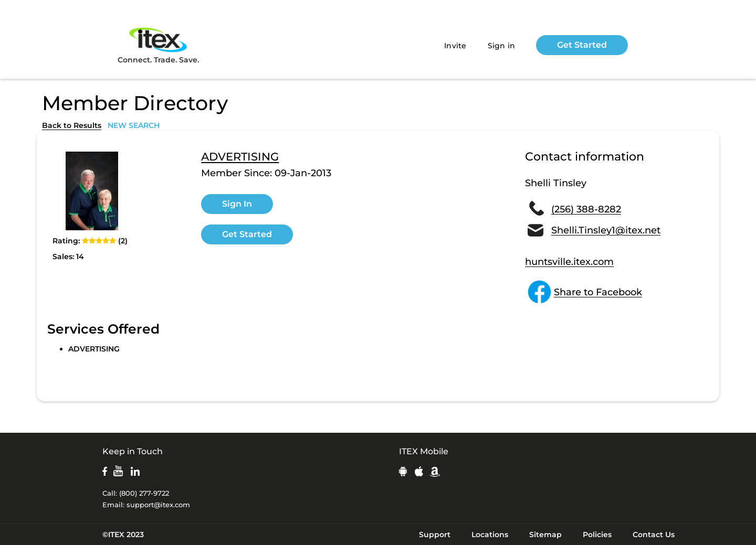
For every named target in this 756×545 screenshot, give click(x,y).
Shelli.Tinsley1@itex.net (606, 230)
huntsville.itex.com (569, 262)
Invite (455, 46)
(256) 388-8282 (586, 209)
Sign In (237, 204)
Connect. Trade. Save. (158, 45)
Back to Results (72, 125)
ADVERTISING (240, 157)
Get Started (582, 45)
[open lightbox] (92, 191)
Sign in (502, 46)
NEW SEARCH (134, 125)
